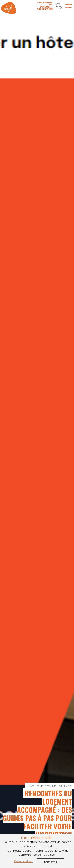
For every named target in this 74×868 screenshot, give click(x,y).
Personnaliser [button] (23, 861)
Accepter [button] (50, 862)
